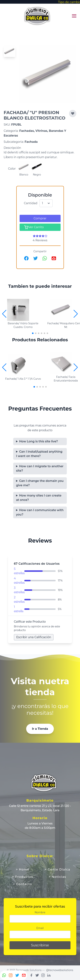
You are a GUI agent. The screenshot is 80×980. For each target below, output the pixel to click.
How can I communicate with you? (40, 512)
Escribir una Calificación (34, 637)
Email (40, 928)
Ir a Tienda (40, 729)
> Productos (23, 877)
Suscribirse (40, 945)
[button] (76, 314)
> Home (23, 869)
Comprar (40, 218)
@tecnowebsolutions (60, 970)
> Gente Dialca (57, 869)
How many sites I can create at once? (39, 498)
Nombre (40, 912)
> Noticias (57, 877)
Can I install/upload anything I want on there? (39, 454)
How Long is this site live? (39, 441)
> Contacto (23, 884)
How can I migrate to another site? (40, 468)
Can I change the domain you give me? (40, 483)
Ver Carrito (34, 227)
